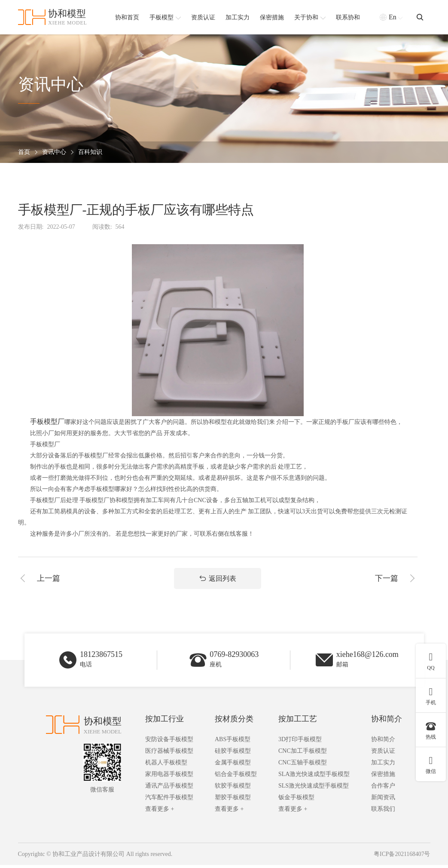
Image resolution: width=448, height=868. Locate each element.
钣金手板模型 (296, 800)
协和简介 (387, 722)
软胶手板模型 (233, 789)
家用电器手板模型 (169, 777)
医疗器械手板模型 (169, 754)
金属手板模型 (233, 765)
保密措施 (383, 777)
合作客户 (383, 789)
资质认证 (383, 754)
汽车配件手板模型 (169, 800)
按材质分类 (234, 722)
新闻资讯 (383, 800)
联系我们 (383, 812)
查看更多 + (160, 812)
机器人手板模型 (166, 765)
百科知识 (90, 152)
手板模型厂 (47, 422)
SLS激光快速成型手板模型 (314, 789)
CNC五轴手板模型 (303, 765)
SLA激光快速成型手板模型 (314, 777)
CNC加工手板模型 (303, 754)
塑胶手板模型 (233, 800)
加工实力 (383, 765)
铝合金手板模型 (236, 777)
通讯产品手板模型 (169, 789)
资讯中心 (54, 152)
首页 (24, 152)
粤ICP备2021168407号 (401, 857)
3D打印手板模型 (300, 742)
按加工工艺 (298, 722)
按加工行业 (165, 722)
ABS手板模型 (233, 742)
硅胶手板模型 (233, 754)
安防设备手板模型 (169, 742)
